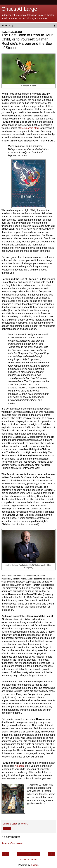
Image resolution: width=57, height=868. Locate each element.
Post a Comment (12, 843)
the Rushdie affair (30, 128)
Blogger (34, 865)
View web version (29, 860)
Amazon (19, 766)
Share (7, 829)
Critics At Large (19, 9)
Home (28, 854)
